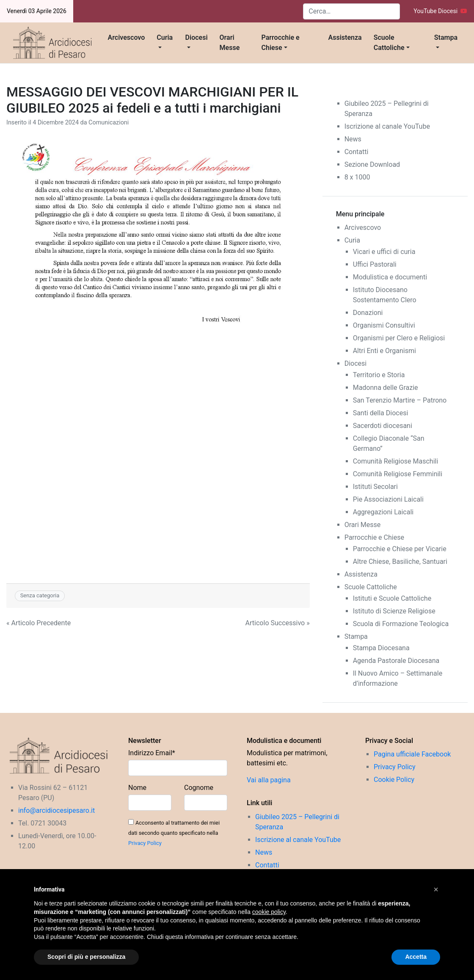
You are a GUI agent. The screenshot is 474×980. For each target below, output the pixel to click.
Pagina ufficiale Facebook (412, 754)
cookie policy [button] (269, 912)
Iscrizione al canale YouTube (387, 126)
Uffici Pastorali (375, 264)
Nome (137, 788)
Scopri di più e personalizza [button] (86, 957)
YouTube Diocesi (440, 11)
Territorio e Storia (379, 375)
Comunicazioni (109, 123)
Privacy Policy (145, 843)
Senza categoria (40, 595)
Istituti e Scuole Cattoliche (392, 598)
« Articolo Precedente (39, 623)
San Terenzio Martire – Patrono (400, 400)
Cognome (199, 788)
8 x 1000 (357, 177)
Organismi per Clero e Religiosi (399, 338)
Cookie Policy (394, 780)
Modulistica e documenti (390, 277)
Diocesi (197, 37)
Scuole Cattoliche (389, 43)
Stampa (446, 37)
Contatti (357, 152)
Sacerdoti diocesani (383, 426)
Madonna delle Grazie (386, 388)
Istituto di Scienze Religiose (394, 611)
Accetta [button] (416, 957)
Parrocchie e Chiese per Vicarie (400, 549)
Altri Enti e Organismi (384, 351)
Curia (165, 37)
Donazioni (368, 313)
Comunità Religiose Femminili (398, 474)
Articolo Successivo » (278, 623)
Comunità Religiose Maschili (396, 461)
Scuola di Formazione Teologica (401, 624)
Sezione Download (372, 164)
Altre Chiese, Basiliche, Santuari (400, 562)
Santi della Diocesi (381, 413)
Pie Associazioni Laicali (388, 499)
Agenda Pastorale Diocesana (396, 661)
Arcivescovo (127, 37)
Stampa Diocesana (381, 648)
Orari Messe (230, 43)
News (353, 139)
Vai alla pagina (269, 780)
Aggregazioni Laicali (383, 512)
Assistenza (345, 37)
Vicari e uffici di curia (384, 252)
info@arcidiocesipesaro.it (56, 810)
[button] (436, 889)
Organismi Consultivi (384, 325)
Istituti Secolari (375, 487)
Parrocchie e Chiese (281, 43)
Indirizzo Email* (152, 753)
